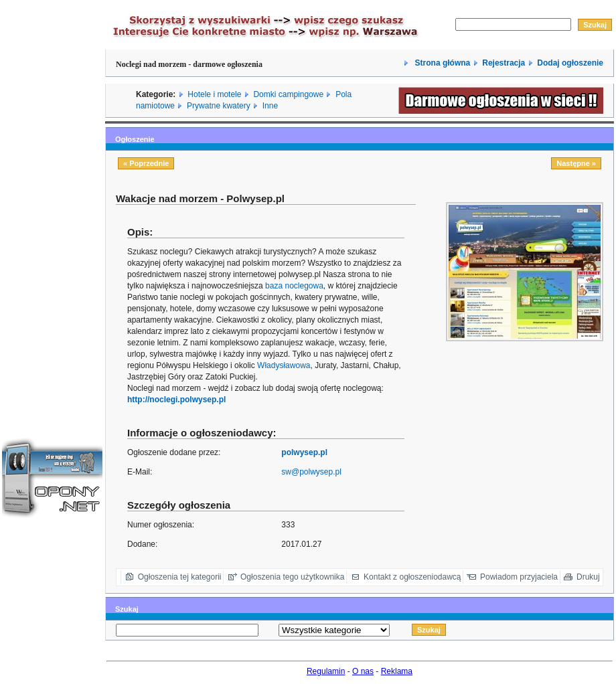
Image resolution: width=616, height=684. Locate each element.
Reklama (397, 671)
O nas (363, 671)
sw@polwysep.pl (311, 472)
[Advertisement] (52, 203)
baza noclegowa (294, 286)
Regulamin (326, 671)
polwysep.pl (304, 452)
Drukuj (588, 577)
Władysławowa (284, 365)
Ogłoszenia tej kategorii (180, 577)
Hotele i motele (214, 94)
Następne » (576, 163)
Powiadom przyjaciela (519, 577)
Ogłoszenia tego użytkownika (292, 577)
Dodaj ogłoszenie (570, 63)
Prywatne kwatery (219, 106)
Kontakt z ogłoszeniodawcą (412, 577)
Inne (270, 106)
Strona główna (441, 63)
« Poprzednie (146, 163)
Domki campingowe (288, 94)
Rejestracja (504, 63)
